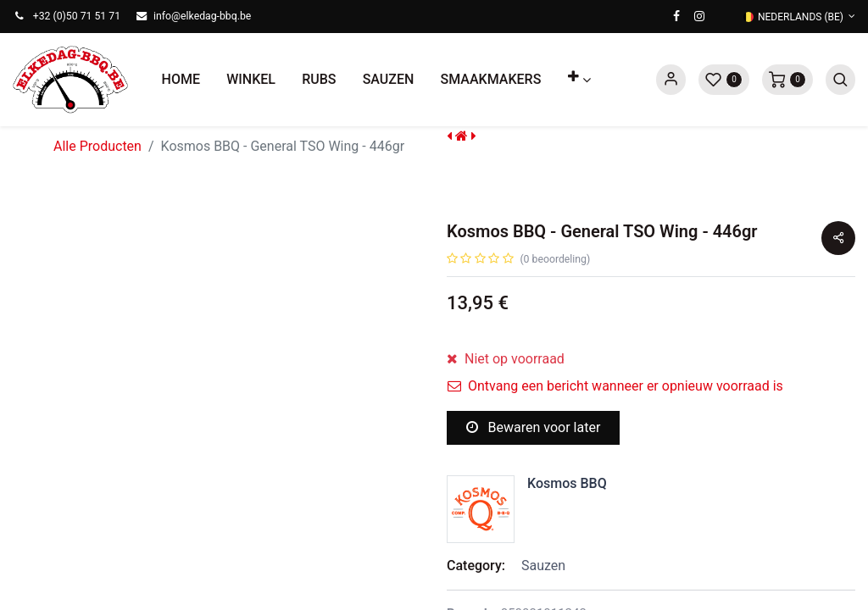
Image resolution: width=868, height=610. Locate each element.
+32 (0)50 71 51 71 (77, 16)
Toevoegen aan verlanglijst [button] (547, 487)
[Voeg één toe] (543, 370)
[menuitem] (181, 80)
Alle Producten (97, 146)
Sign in (671, 80)
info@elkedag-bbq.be (202, 16)
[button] (579, 80)
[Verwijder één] (460, 370)
